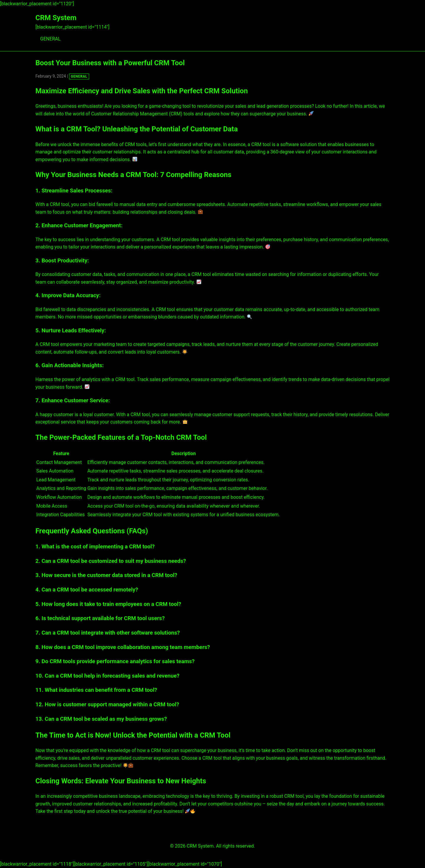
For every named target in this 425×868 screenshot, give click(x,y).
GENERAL (50, 39)
